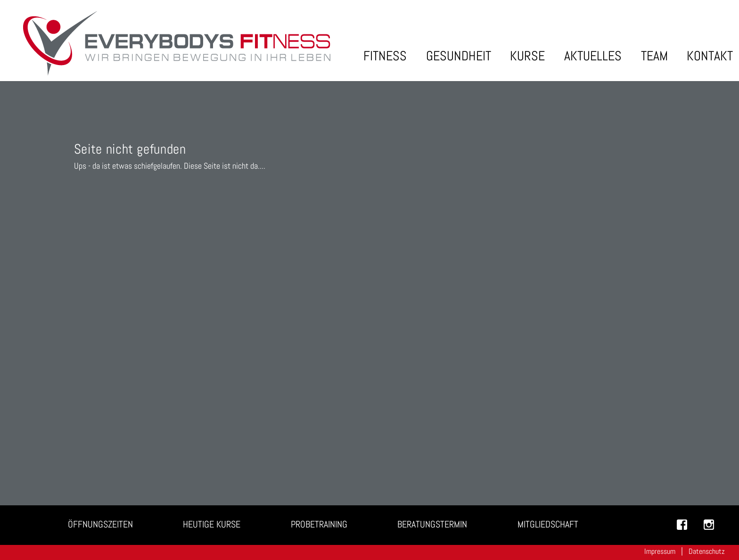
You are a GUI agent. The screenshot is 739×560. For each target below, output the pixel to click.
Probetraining (319, 524)
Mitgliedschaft (548, 524)
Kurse (527, 56)
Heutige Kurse (212, 524)
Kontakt (710, 56)
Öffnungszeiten (100, 524)
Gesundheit (459, 56)
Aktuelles (593, 56)
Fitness (385, 56)
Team (654, 56)
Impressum (660, 551)
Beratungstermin (432, 524)
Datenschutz (707, 551)
